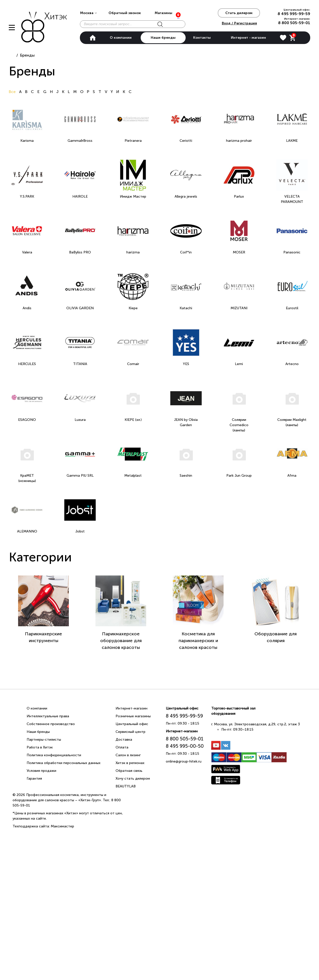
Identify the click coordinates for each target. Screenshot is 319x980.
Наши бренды (163, 38)
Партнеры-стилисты (44, 740)
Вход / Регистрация (239, 23)
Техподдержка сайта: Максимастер (43, 826)
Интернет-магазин (131, 708)
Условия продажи (41, 771)
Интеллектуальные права (48, 716)
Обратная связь (129, 771)
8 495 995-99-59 (294, 14)
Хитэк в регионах (130, 763)
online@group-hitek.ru (184, 761)
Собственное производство (51, 724)
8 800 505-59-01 (294, 23)
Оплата (122, 747)
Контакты (202, 38)
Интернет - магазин (248, 38)
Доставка (124, 740)
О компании (121, 38)
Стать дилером (239, 13)
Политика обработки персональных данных (64, 763)
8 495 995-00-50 (185, 746)
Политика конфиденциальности (54, 755)
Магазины (164, 13)
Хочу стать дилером (133, 778)
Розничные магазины (133, 716)
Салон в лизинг (128, 755)
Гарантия (34, 778)
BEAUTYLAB (126, 786)
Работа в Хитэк (40, 747)
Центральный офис (132, 724)
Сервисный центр (130, 732)
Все (13, 92)
